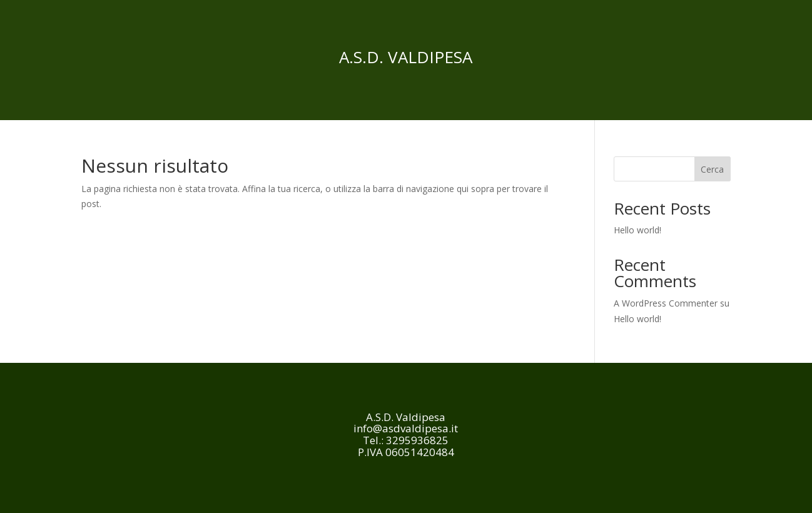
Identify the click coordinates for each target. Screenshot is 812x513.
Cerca (712, 169)
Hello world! (637, 230)
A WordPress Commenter (666, 303)
